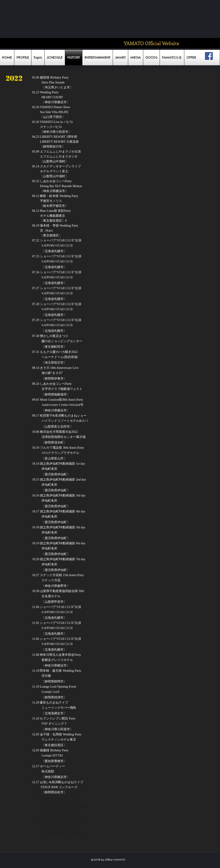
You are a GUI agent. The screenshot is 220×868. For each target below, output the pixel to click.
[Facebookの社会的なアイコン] (209, 56)
